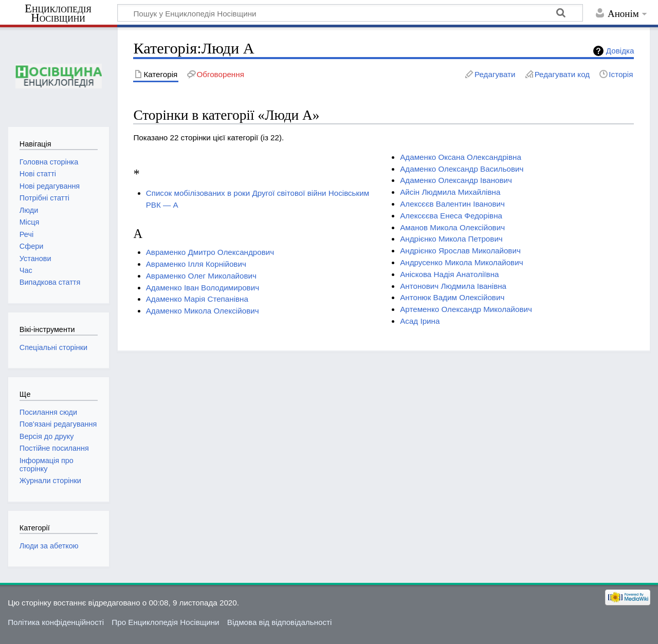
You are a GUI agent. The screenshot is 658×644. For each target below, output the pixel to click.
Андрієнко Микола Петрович (451, 239)
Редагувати (495, 74)
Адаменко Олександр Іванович (456, 180)
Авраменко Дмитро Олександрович (210, 252)
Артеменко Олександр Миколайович (466, 309)
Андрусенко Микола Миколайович (461, 262)
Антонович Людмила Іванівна (453, 286)
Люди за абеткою (49, 546)
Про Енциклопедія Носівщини (165, 622)
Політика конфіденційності (56, 622)
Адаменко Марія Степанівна (197, 299)
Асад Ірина (420, 321)
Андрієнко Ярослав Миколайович (460, 251)
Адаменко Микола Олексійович (203, 311)
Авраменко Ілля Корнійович (196, 264)
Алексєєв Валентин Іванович (452, 204)
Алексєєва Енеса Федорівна (451, 216)
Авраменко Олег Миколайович (201, 276)
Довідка (620, 51)
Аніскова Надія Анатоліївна (449, 274)
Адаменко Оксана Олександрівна (461, 157)
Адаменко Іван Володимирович (203, 288)
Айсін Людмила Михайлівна (450, 192)
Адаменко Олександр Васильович (462, 169)
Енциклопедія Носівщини (58, 13)
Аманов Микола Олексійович (452, 227)
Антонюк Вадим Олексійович (452, 297)
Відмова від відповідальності (280, 622)
